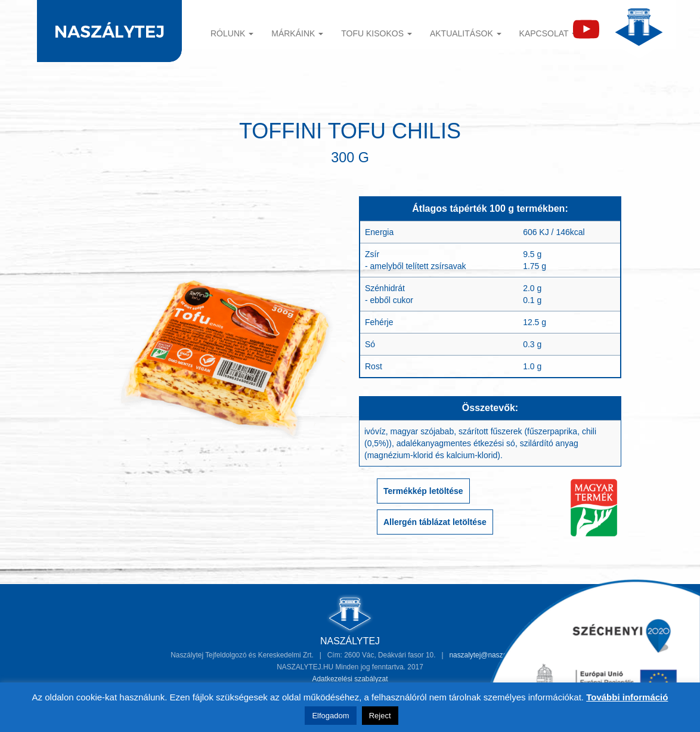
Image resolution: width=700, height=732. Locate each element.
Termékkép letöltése (423, 491)
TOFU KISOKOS (377, 33)
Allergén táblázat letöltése (435, 522)
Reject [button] (380, 716)
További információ (627, 697)
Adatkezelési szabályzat (350, 679)
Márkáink (297, 33)
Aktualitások (466, 33)
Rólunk (232, 33)
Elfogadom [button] (330, 716)
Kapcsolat (548, 33)
